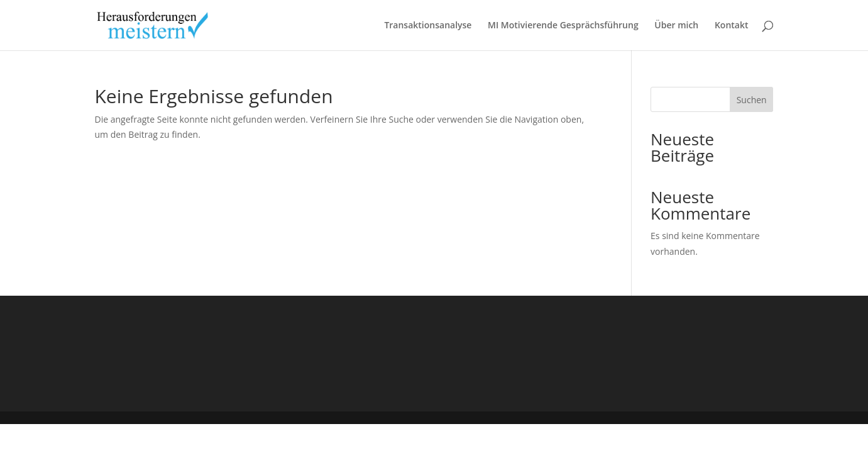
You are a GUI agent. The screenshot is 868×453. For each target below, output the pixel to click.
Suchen (752, 100)
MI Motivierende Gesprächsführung (563, 26)
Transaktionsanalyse (428, 26)
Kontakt (732, 26)
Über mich (676, 26)
